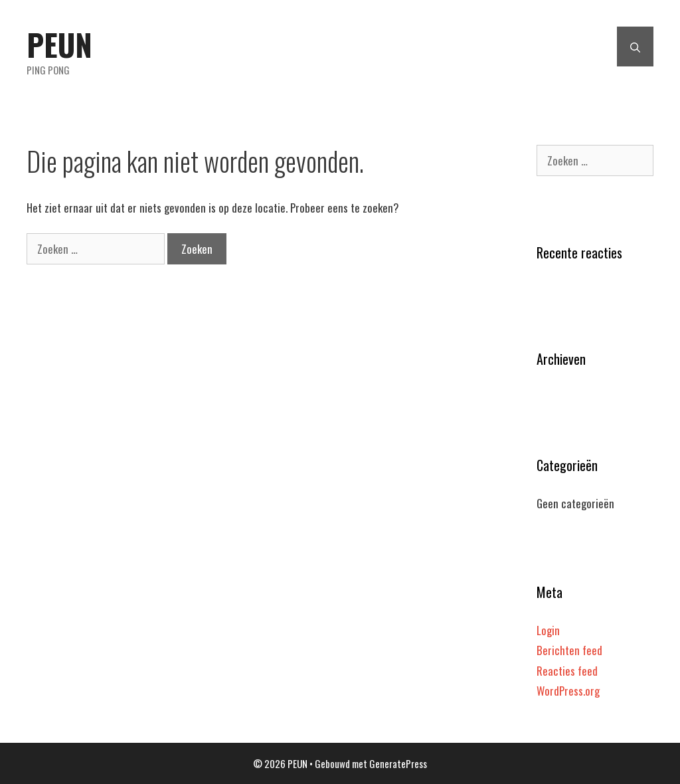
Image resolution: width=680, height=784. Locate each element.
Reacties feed (567, 671)
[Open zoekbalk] (635, 47)
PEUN (59, 44)
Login (548, 630)
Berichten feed (569, 650)
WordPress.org (568, 691)
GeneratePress (398, 763)
